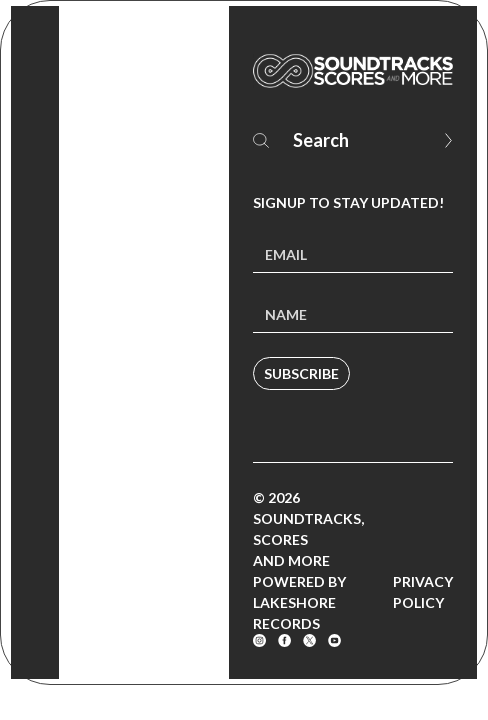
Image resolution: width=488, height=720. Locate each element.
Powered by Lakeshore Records (299, 602)
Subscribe (301, 373)
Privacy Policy (423, 592)
